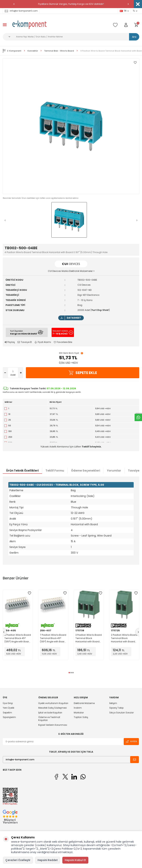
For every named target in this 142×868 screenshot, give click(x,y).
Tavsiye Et (25, 342)
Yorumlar (114, 471)
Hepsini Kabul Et (75, 860)
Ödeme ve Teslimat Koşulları (49, 719)
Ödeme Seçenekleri (86, 471)
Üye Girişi (8, 703)
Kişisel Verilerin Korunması (53, 725)
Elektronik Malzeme (84, 703)
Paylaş (10, 342)
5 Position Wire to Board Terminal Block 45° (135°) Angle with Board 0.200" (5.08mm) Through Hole (18, 638)
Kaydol (131, 742)
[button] (14, 4)
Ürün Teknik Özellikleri (22, 471)
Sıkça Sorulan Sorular (121, 713)
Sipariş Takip (116, 708)
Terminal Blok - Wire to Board (59, 51)
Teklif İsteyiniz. (92, 447)
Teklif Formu (55, 471)
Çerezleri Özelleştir (18, 860)
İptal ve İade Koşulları (50, 713)
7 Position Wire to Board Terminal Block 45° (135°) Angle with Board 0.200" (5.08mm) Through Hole (53, 638)
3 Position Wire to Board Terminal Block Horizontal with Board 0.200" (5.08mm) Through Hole (89, 638)
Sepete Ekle (83, 373)
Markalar (79, 713)
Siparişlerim (9, 717)
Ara (134, 37)
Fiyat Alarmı (43, 342)
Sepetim (7, 713)
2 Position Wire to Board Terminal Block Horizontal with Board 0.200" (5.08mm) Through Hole (124, 638)
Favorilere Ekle (63, 342)
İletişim (113, 703)
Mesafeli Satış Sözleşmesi (53, 708)
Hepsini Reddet (48, 860)
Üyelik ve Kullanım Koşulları (53, 703)
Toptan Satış (81, 717)
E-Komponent (12, 51)
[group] (71, 126)
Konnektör (33, 51)
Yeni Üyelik (9, 708)
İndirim (78, 708)
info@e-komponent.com (21, 11)
